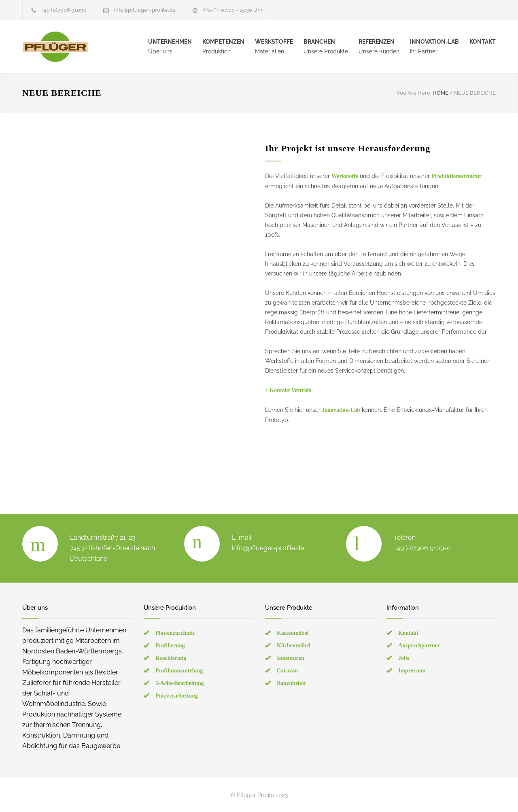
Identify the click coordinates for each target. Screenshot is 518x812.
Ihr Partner (434, 47)
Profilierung (170, 646)
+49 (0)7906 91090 (64, 10)
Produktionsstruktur (456, 176)
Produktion (223, 47)
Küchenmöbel (294, 646)
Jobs (404, 658)
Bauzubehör (292, 683)
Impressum (412, 671)
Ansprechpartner (419, 646)
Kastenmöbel (293, 633)
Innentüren (290, 658)
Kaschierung (171, 658)
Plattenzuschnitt (175, 633)
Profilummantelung (179, 671)
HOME (441, 93)
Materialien (274, 47)
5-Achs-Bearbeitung (180, 683)
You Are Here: (414, 93)
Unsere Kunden (379, 47)
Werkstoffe (345, 176)
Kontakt (408, 633)
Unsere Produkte (326, 47)
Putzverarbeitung (177, 696)
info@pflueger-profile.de (145, 10)
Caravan (287, 671)
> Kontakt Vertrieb (288, 390)
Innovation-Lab (341, 410)
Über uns (170, 47)
